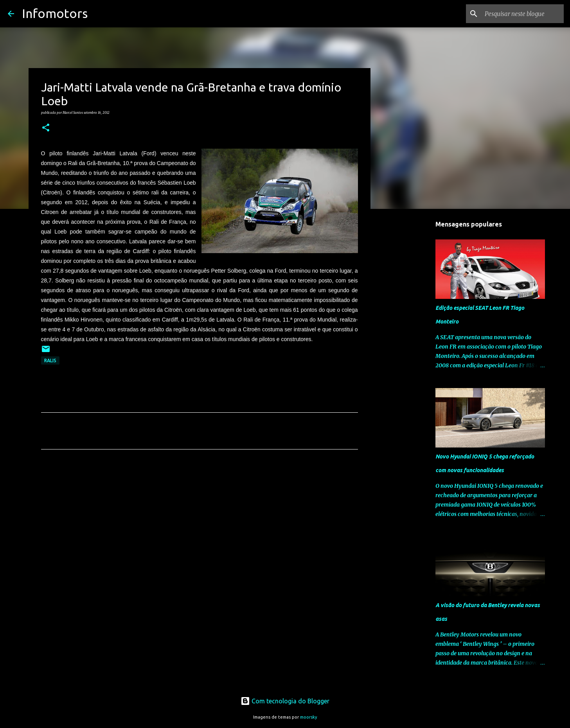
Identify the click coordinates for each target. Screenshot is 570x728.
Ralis (50, 360)
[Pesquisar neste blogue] (523, 14)
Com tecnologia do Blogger (285, 701)
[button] (46, 128)
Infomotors (55, 13)
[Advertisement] (200, 528)
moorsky (309, 717)
